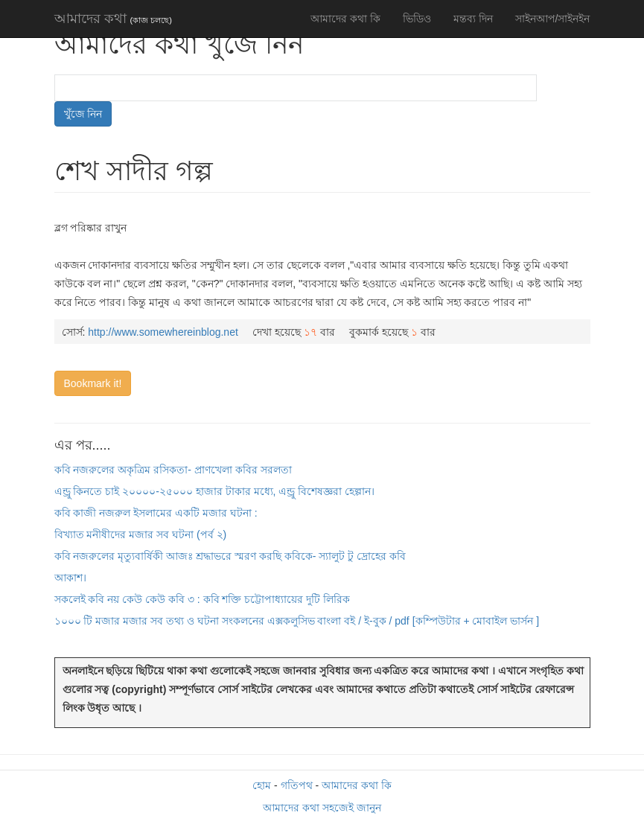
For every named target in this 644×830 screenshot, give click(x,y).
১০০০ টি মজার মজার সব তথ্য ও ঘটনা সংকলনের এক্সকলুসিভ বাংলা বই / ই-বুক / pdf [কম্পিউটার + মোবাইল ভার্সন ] (297, 621)
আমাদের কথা (113, 19)
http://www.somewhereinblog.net (163, 332)
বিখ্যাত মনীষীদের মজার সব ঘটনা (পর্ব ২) (141, 534)
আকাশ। (70, 578)
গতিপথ (297, 785)
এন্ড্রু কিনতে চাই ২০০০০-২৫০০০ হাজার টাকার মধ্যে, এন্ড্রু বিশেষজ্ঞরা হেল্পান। (215, 491)
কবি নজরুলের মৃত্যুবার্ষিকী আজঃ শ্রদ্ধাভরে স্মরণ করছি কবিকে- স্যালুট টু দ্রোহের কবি (230, 556)
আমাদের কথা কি (345, 19)
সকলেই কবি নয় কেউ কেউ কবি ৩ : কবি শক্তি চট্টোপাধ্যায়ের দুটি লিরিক (203, 599)
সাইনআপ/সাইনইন (553, 19)
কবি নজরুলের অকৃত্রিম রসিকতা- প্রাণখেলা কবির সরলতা (173, 470)
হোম (262, 785)
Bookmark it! (93, 383)
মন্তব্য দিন (473, 19)
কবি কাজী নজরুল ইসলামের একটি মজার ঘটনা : (156, 513)
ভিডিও (417, 19)
